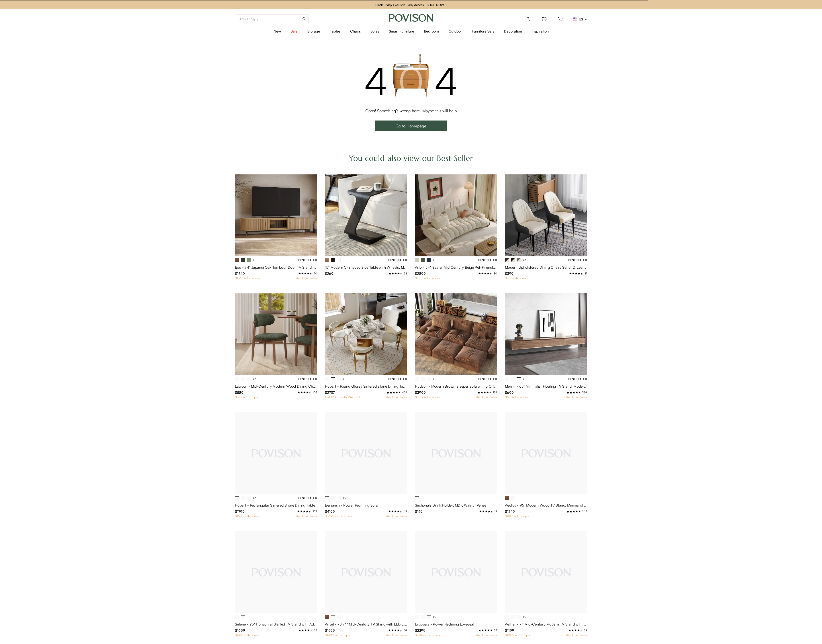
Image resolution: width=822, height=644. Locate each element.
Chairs (355, 31)
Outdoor (455, 31)
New (277, 31)
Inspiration (540, 31)
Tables (335, 31)
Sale (294, 31)
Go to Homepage (411, 126)
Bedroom (431, 31)
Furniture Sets (483, 31)
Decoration (513, 31)
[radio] (300, 274)
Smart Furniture (402, 31)
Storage (314, 31)
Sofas (375, 31)
